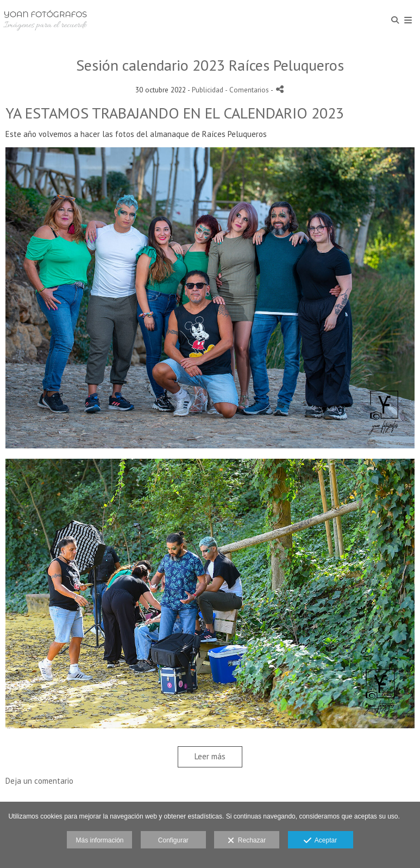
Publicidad (208, 90)
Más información (99, 840)
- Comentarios (248, 90)
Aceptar (320, 841)
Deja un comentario (39, 781)
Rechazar (247, 841)
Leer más (210, 756)
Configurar (173, 840)
